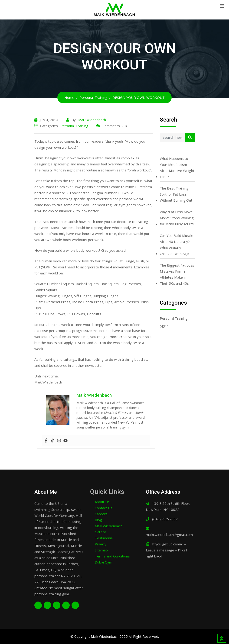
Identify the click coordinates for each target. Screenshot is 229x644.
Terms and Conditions (112, 556)
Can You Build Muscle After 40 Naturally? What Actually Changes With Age (177, 245)
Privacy (101, 544)
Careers (101, 514)
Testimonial (104, 538)
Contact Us (104, 508)
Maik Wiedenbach (92, 120)
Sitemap (101, 550)
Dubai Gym (103, 562)
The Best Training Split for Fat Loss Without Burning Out (176, 194)
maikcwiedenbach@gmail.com (169, 535)
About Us (102, 502)
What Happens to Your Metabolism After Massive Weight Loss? (177, 167)
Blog (98, 520)
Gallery (100, 532)
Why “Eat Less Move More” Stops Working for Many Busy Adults (177, 218)
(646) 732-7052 (165, 519)
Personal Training (74, 126)
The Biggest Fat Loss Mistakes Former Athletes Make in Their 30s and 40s (177, 274)
